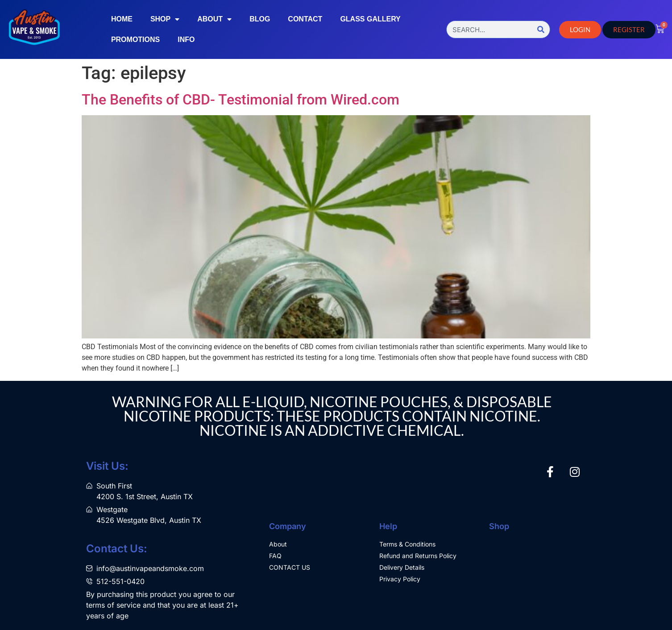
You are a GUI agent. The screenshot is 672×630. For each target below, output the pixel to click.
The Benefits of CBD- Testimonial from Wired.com (241, 100)
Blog (260, 19)
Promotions (135, 40)
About (214, 19)
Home (122, 19)
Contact (305, 19)
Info (186, 40)
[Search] (541, 29)
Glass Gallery (370, 19)
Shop (165, 19)
